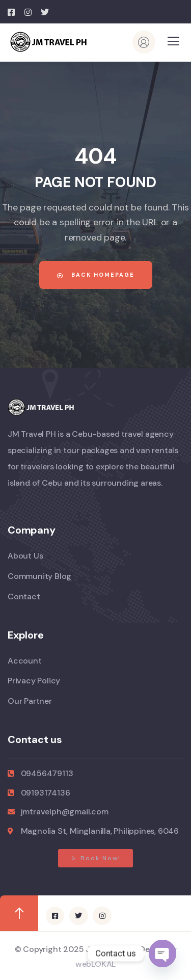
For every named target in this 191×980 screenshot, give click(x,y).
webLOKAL (95, 964)
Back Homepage (96, 275)
